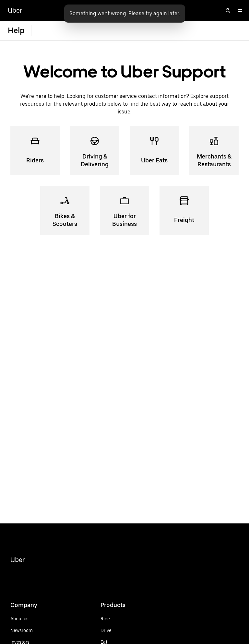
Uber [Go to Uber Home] (15, 10)
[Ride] (119, 619)
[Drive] (119, 630)
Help (16, 30)
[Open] (240, 10)
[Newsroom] (22, 630)
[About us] (22, 619)
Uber (18, 560)
